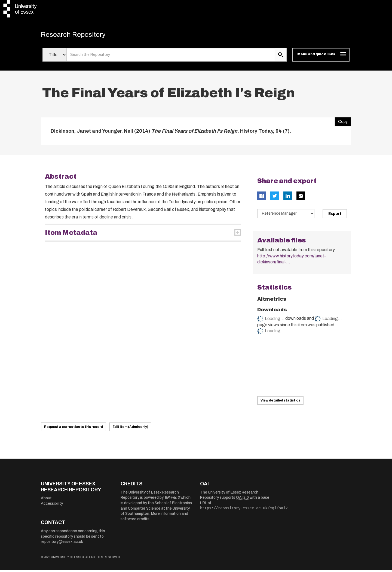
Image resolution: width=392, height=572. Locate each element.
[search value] (171, 57)
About (46, 500)
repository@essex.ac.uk (62, 544)
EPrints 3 (172, 499)
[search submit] (281, 57)
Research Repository (79, 35)
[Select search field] (55, 57)
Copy (341, 122)
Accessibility (52, 505)
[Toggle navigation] (321, 57)
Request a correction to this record (73, 429)
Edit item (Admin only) (130, 429)
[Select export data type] (286, 215)
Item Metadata (71, 235)
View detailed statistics (280, 402)
